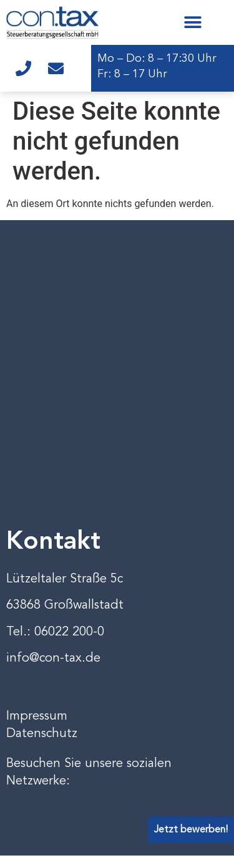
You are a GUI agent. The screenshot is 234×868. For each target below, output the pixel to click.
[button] (193, 22)
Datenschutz (42, 734)
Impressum (37, 716)
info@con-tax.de (53, 658)
